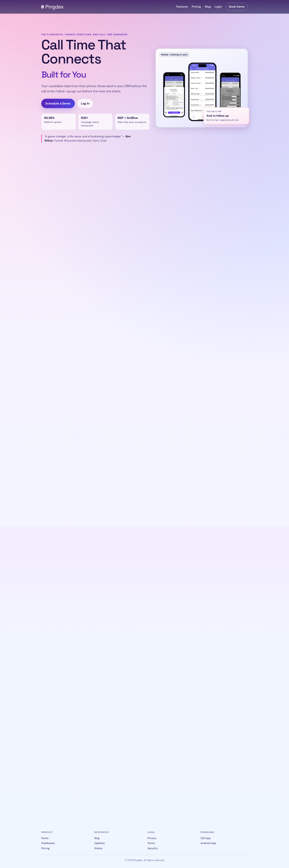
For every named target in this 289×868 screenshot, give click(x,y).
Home (45, 838)
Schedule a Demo (58, 103)
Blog (208, 7)
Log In (85, 103)
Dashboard (48, 843)
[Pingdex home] (52, 7)
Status (98, 848)
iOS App (206, 838)
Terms (151, 843)
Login (218, 7)
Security (153, 848)
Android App (208, 843)
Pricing (196, 7)
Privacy (152, 838)
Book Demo (237, 7)
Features (182, 7)
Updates (100, 843)
